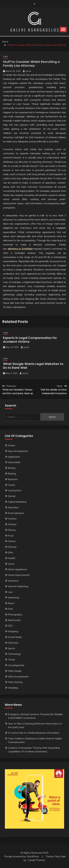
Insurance (13, 581)
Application (14, 457)
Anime (11, 445)
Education (13, 507)
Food (11, 536)
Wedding (13, 688)
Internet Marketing (18, 586)
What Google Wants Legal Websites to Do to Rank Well (33, 366)
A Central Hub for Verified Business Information (34, 733)
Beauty (12, 468)
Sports (12, 648)
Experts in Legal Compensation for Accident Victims (30, 340)
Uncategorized (16, 665)
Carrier (12, 485)
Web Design (15, 671)
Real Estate (14, 620)
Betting (12, 474)
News (11, 603)
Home (11, 564)
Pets (11, 609)
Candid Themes (36, 860)
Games (12, 541)
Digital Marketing (17, 502)
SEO (10, 626)
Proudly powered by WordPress (22, 856)
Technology (14, 654)
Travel (11, 660)
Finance (12, 524)
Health (12, 558)
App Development (18, 451)
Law (5, 56)
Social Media (15, 637)
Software (13, 643)
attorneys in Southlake (20, 249)
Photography (15, 614)
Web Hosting (15, 682)
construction (15, 490)
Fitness (12, 530)
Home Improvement (19, 575)
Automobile (14, 462)
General (12, 547)
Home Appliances (18, 569)
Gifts (11, 552)
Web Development (18, 677)
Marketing (13, 597)
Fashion (12, 519)
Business (13, 479)
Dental (12, 496)
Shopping (13, 631)
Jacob (28, 71)
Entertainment (16, 513)
